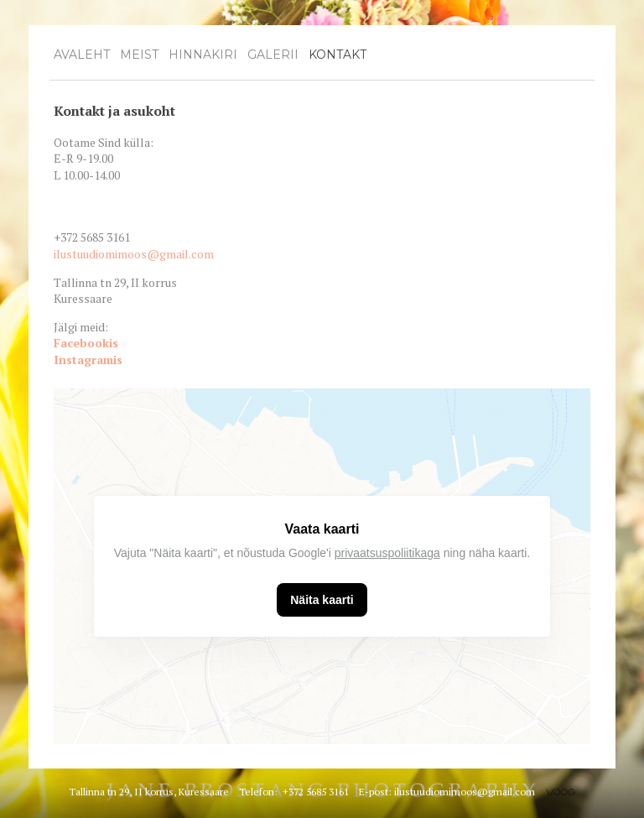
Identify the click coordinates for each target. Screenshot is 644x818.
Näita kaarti (322, 600)
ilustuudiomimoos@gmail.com (134, 254)
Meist (139, 55)
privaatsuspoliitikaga (387, 553)
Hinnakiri (203, 55)
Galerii (273, 55)
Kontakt (338, 55)
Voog (561, 792)
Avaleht (82, 55)
